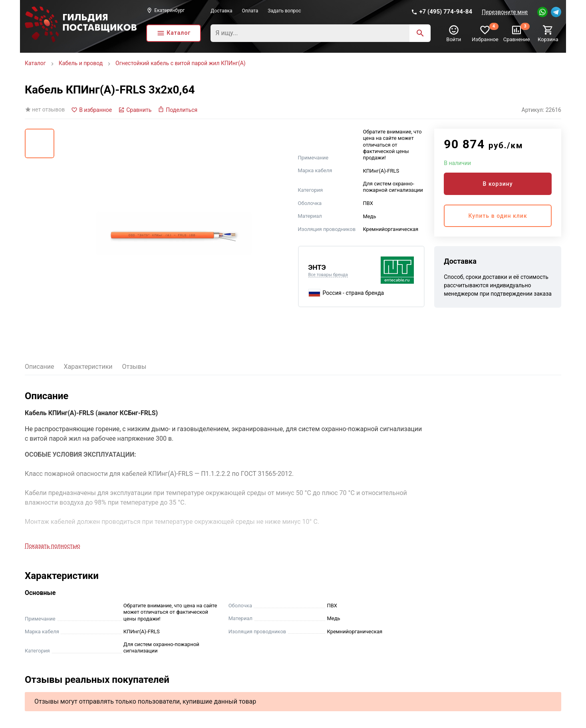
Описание (40, 367)
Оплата (250, 11)
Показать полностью (53, 546)
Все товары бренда (328, 275)
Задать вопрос (284, 11)
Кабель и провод (81, 63)
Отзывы (134, 367)
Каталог (35, 63)
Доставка (221, 11)
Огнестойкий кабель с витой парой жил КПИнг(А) (181, 63)
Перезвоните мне (505, 12)
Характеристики (88, 367)
